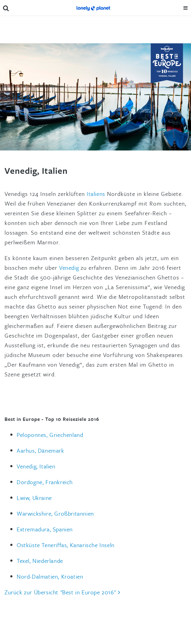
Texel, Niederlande (40, 561)
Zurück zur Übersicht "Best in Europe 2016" (60, 592)
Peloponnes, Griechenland (50, 435)
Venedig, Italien (36, 466)
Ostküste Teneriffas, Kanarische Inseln (66, 545)
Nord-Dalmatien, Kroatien (50, 576)
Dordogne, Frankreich (45, 482)
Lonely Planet (93, 8)
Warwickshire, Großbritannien (55, 513)
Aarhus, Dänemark (40, 450)
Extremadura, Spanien (45, 529)
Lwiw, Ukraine (34, 498)
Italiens (96, 194)
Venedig (69, 268)
